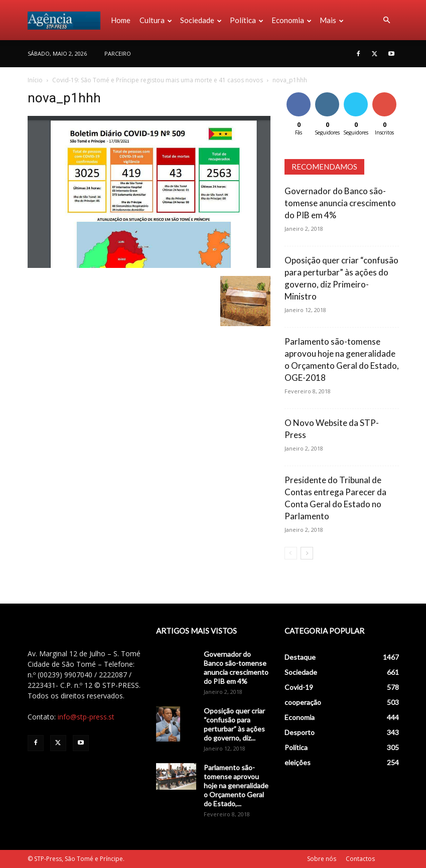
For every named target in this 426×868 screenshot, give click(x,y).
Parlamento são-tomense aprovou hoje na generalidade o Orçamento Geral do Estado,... (236, 785)
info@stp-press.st (86, 717)
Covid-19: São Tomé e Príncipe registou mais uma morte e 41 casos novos (158, 80)
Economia (292, 20)
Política (247, 20)
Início (35, 80)
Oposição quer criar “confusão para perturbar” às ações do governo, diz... (234, 724)
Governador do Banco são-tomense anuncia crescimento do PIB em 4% (340, 203)
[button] (387, 20)
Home (121, 20)
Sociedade (201, 20)
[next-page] (307, 553)
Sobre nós (322, 859)
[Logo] (67, 20)
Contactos (360, 859)
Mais (332, 20)
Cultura (156, 20)
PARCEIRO (118, 53)
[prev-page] (291, 553)
